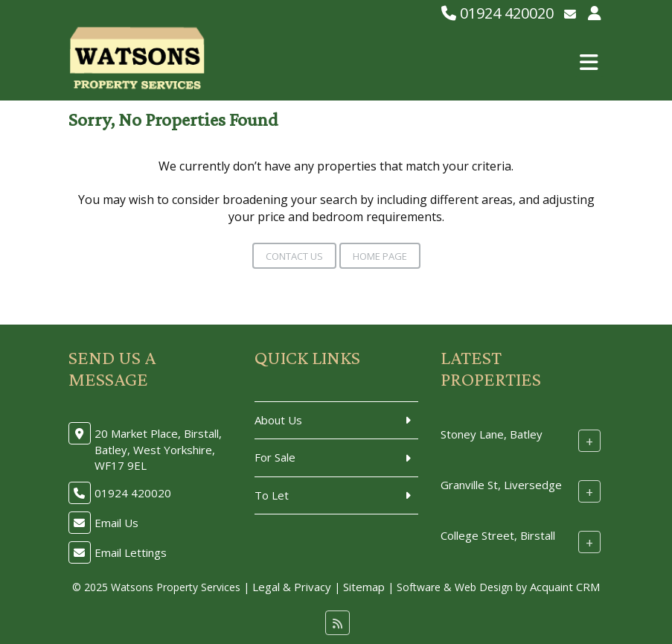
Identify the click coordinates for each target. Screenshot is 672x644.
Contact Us (294, 256)
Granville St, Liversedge (501, 485)
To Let (272, 495)
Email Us (116, 523)
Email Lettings (131, 552)
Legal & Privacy (292, 587)
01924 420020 (497, 13)
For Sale (275, 457)
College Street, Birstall (498, 535)
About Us (278, 420)
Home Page (380, 256)
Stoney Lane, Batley (492, 434)
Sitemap (364, 587)
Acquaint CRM (565, 587)
